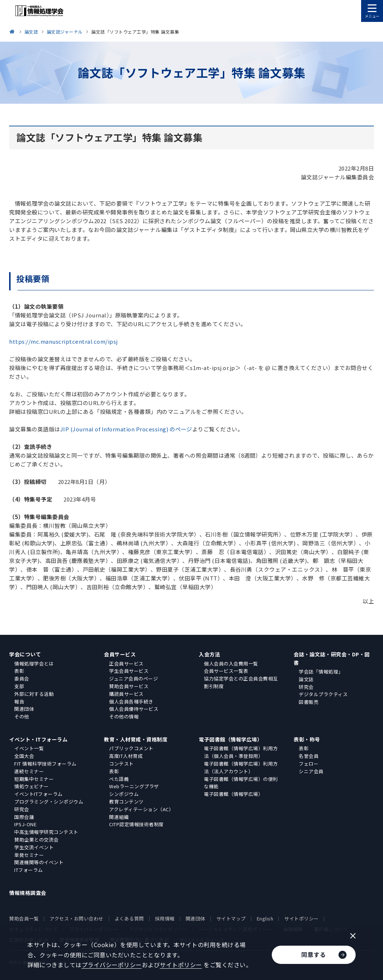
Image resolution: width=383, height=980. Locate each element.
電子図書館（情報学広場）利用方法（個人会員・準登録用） (241, 752)
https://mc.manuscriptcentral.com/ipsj (63, 341)
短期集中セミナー (34, 779)
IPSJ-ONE (25, 824)
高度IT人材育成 (126, 756)
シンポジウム (124, 794)
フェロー (309, 764)
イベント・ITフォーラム (38, 739)
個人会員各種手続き (131, 701)
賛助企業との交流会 (36, 840)
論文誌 (306, 679)
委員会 (22, 678)
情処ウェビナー (32, 786)
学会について (25, 654)
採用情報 (165, 918)
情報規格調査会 (28, 893)
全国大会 (24, 756)
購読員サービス (126, 694)
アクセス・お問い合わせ (77, 918)
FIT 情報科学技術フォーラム (45, 764)
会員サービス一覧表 (226, 671)
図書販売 (309, 702)
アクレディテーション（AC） (141, 809)
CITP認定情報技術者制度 (136, 824)
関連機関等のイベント (39, 862)
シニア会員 (311, 771)
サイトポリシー (301, 918)
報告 (19, 701)
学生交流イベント (34, 847)
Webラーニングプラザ (134, 786)
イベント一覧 (29, 748)
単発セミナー (29, 855)
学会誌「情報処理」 (321, 672)
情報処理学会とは (34, 663)
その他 (22, 716)
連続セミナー (29, 771)
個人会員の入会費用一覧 (231, 663)
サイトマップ (231, 918)
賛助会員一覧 (24, 918)
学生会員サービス (129, 671)
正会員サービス (126, 663)
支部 (19, 686)
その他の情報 (124, 716)
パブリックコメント (131, 748)
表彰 (19, 671)
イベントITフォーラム (38, 794)
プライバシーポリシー (112, 965)
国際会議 (24, 817)
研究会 (306, 687)
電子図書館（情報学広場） (231, 739)
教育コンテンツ (126, 802)
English (265, 918)
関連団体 (24, 709)
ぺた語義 (119, 779)
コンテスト (121, 764)
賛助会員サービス (129, 686)
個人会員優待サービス (134, 709)
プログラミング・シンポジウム (49, 802)
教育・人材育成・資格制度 (136, 739)
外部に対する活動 (34, 694)
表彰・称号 (307, 739)
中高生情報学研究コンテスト (46, 832)
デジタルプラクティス (323, 694)
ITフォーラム (29, 870)
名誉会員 (309, 756)
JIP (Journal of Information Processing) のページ (126, 429)
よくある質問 (129, 918)
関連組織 (119, 817)
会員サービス (120, 654)
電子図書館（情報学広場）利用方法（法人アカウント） (241, 767)
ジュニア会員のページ (134, 678)
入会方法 (209, 654)
